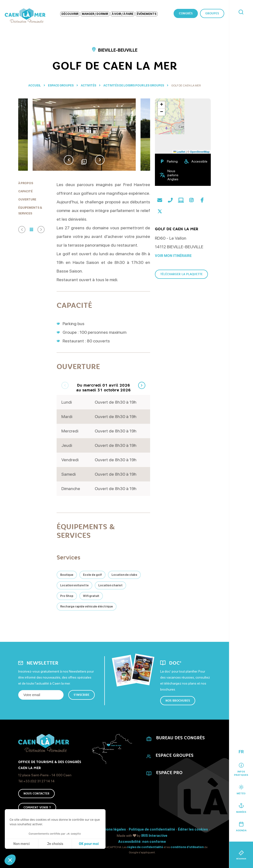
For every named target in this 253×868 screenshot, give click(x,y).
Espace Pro (169, 773)
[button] (10, 860)
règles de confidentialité (145, 847)
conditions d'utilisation (187, 847)
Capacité (25, 191)
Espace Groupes (61, 85)
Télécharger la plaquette (181, 274)
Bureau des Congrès (180, 738)
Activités (89, 85)
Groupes (212, 13)
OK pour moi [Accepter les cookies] (89, 844)
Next (100, 160)
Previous (69, 160)
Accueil (35, 85)
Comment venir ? (37, 807)
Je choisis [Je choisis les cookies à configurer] (55, 844)
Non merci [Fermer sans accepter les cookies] (21, 844)
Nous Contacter (36, 794)
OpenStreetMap (200, 152)
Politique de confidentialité (152, 829)
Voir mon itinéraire (173, 256)
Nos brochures (178, 701)
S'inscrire (82, 695)
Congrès (186, 13)
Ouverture (27, 200)
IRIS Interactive (154, 836)
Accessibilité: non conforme (142, 842)
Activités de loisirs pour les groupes (134, 85)
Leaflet (179, 152)
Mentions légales (111, 829)
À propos (26, 183)
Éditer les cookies (193, 829)
